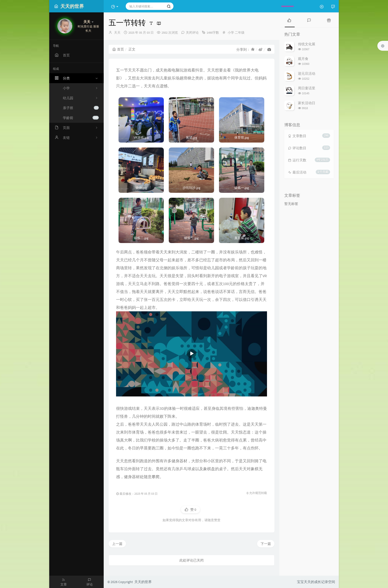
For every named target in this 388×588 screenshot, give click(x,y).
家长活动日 (307, 103)
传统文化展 (307, 44)
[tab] (289, 20)
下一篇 (266, 544)
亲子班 (81, 108)
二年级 (240, 33)
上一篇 (117, 544)
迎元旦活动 (307, 73)
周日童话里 (307, 88)
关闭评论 (192, 33)
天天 (117, 33)
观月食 (303, 59)
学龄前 (81, 118)
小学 (231, 33)
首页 (118, 49)
